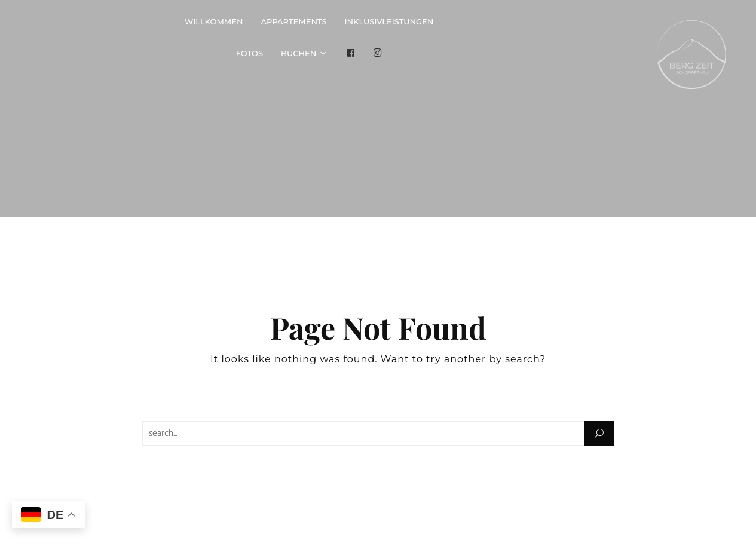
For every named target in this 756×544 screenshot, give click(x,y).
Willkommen (214, 21)
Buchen (299, 53)
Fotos (250, 53)
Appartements (294, 21)
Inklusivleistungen (389, 21)
